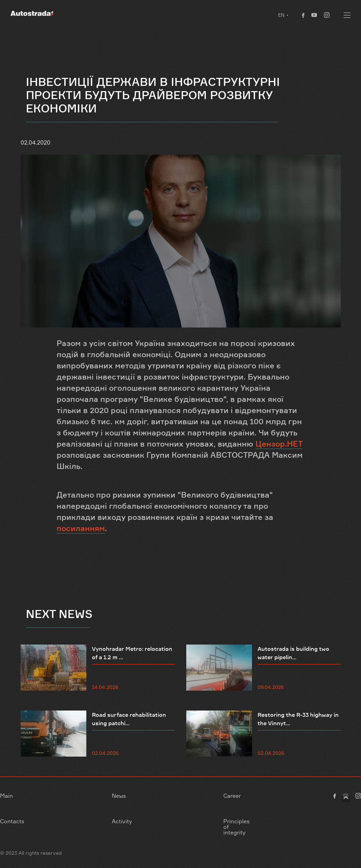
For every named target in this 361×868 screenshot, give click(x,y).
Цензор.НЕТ (279, 444)
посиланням (81, 528)
